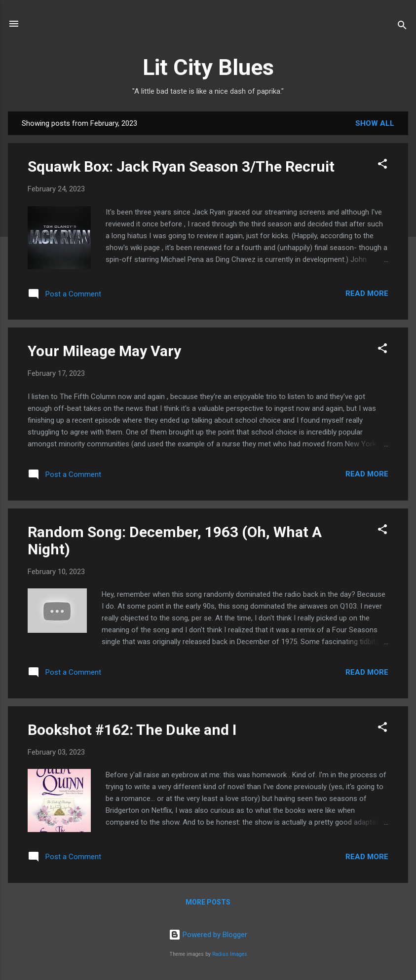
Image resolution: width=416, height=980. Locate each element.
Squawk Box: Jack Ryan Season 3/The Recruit (181, 166)
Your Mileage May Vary (104, 351)
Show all (375, 123)
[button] (382, 165)
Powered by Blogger (208, 935)
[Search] (402, 27)
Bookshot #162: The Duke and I (132, 730)
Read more (367, 293)
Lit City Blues (208, 67)
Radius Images (230, 954)
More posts (208, 902)
